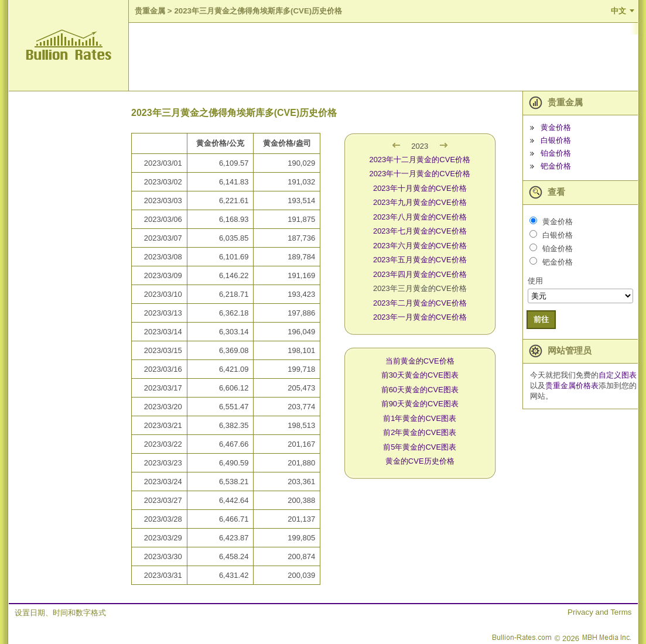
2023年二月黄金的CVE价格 (420, 303)
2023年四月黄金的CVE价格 (420, 274)
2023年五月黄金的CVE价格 (420, 260)
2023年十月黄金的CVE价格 (420, 188)
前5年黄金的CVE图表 (420, 447)
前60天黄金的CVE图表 (420, 390)
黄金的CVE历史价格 (420, 461)
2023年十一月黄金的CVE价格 (420, 174)
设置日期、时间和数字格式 (60, 613)
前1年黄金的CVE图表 (420, 418)
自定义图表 (618, 375)
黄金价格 (556, 127)
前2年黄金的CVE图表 (420, 432)
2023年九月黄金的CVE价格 (420, 202)
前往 (541, 319)
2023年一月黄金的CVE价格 (420, 317)
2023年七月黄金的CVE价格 (420, 231)
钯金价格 (556, 166)
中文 (618, 11)
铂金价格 (556, 153)
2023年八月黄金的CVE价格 (420, 217)
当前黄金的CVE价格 (420, 361)
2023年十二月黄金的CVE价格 (420, 160)
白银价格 (556, 140)
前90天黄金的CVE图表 (420, 404)
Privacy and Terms (599, 612)
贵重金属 (150, 11)
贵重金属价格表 (572, 386)
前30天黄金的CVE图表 (420, 375)
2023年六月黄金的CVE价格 (420, 246)
